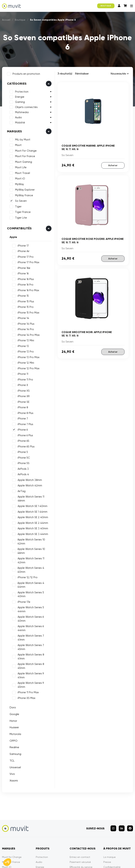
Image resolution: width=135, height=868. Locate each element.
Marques (14, 131)
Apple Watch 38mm (29, 479)
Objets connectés (26, 106)
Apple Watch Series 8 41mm (34, 615)
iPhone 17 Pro (25, 256)
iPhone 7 (22, 418)
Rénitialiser (82, 74)
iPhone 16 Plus (25, 278)
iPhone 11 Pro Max (28, 638)
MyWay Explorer (24, 189)
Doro (12, 653)
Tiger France (22, 211)
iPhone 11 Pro (25, 379)
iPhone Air (23, 250)
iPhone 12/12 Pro (27, 565)
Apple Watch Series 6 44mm (34, 599)
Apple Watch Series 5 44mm (34, 587)
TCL (11, 706)
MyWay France (23, 195)
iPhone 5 (22, 451)
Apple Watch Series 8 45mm (34, 621)
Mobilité (19, 122)
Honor (13, 666)
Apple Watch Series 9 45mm (34, 632)
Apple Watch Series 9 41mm (34, 626)
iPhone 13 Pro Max (28, 357)
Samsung (15, 699)
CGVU (43, 854)
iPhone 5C (23, 457)
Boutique (20, 20)
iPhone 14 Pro (25, 329)
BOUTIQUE (106, 6)
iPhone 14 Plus (25, 323)
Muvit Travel (22, 172)
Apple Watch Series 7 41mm (34, 604)
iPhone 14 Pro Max (28, 334)
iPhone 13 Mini (25, 340)
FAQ (72, 820)
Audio (18, 117)
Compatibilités (19, 228)
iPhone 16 (22, 273)
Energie (19, 96)
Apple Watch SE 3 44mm (32, 529)
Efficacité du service (81, 810)
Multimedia (21, 112)
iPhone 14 (23, 317)
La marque (110, 801)
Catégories (16, 83)
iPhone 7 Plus (25, 424)
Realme (14, 692)
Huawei (14, 673)
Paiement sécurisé (80, 806)
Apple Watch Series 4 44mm (35, 571)
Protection (21, 91)
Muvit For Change (25, 150)
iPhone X (22, 384)
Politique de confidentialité (69, 854)
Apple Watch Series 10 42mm (31, 537)
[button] (7, 862)
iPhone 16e (23, 267)
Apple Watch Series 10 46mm (31, 547)
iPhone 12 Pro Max (28, 368)
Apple (13, 236)
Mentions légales (23, 854)
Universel (15, 712)
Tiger (18, 206)
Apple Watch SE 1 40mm (32, 502)
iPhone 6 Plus (25, 435)
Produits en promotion (26, 73)
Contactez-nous (113, 815)
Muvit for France (11, 806)
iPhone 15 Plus (25, 301)
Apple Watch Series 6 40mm (34, 593)
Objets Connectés (46, 830)
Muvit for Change (12, 801)
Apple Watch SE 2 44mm (32, 518)
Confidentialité (112, 810)
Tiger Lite (20, 217)
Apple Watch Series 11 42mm (34, 554)
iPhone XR (23, 396)
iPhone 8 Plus (25, 412)
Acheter (113, 165)
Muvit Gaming (23, 161)
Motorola (15, 679)
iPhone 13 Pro (25, 351)
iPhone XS (23, 390)
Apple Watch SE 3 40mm (32, 524)
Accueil (6, 20)
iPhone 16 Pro (25, 284)
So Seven (20, 200)
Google (14, 659)
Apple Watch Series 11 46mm (34, 496)
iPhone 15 (22, 295)
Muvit (18, 144)
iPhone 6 (22, 429)
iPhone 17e (23, 582)
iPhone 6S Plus (25, 446)
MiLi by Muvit (22, 139)
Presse (107, 806)
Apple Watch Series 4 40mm (35, 559)
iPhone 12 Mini (25, 362)
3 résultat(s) (65, 74)
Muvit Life (20, 167)
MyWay (19, 184)
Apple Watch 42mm (29, 485)
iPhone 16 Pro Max (28, 290)
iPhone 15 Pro (25, 306)
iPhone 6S (23, 440)
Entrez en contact (80, 801)
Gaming (19, 101)
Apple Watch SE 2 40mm (32, 513)
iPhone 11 (22, 373)
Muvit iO (19, 178)
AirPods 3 (22, 468)
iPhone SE (23, 401)
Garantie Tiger (78, 815)
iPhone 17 (22, 245)
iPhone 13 (23, 345)
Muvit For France (24, 156)
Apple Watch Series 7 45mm (34, 610)
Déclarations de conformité (107, 854)
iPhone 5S (23, 462)
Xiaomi (13, 726)
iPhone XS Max (26, 643)
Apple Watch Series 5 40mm (34, 576)
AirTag (21, 490)
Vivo (12, 719)
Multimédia (42, 820)
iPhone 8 (22, 407)
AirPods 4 (23, 474)
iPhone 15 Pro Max (28, 312)
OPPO (13, 686)
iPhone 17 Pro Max (28, 262)
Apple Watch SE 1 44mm (32, 507)
